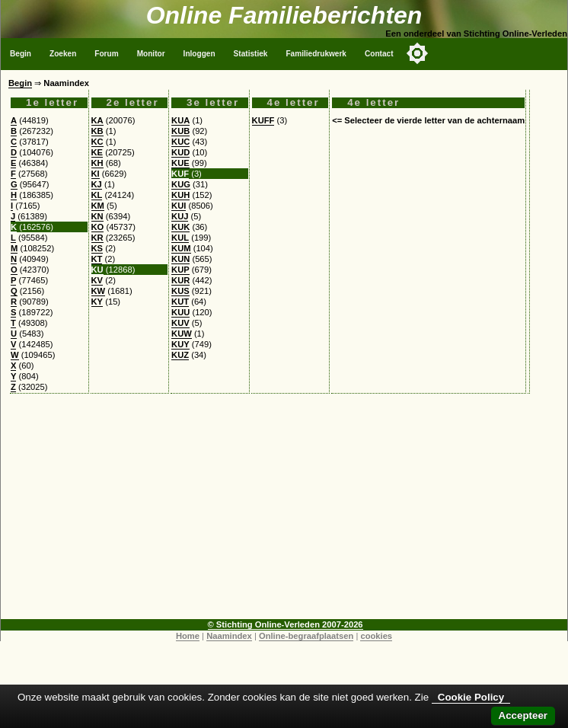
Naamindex (229, 636)
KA (97, 120)
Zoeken (63, 54)
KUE (180, 163)
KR (97, 238)
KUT (180, 302)
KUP (180, 270)
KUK (180, 227)
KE (97, 152)
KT (97, 259)
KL (97, 195)
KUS (180, 291)
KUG (181, 184)
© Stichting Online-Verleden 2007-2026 (286, 624)
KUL (180, 238)
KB (97, 131)
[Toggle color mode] (417, 53)
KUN (180, 259)
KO (98, 227)
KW (99, 291)
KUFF (263, 120)
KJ (97, 184)
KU (97, 270)
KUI (179, 206)
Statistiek (251, 54)
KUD (180, 152)
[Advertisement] (284, 512)
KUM (181, 248)
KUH (180, 195)
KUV (180, 323)
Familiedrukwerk (316, 54)
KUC (180, 142)
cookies (376, 636)
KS (97, 248)
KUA (180, 120)
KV (97, 280)
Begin (21, 54)
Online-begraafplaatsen (306, 636)
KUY (180, 344)
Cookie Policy (471, 697)
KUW (182, 334)
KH (97, 163)
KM (98, 206)
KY (97, 302)
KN (97, 216)
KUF (180, 174)
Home (188, 636)
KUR (180, 280)
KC (97, 142)
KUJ (180, 216)
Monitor (151, 54)
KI (96, 174)
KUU (180, 312)
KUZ (180, 355)
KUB (180, 131)
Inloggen (199, 54)
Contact (379, 54)
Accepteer (523, 715)
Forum (106, 54)
